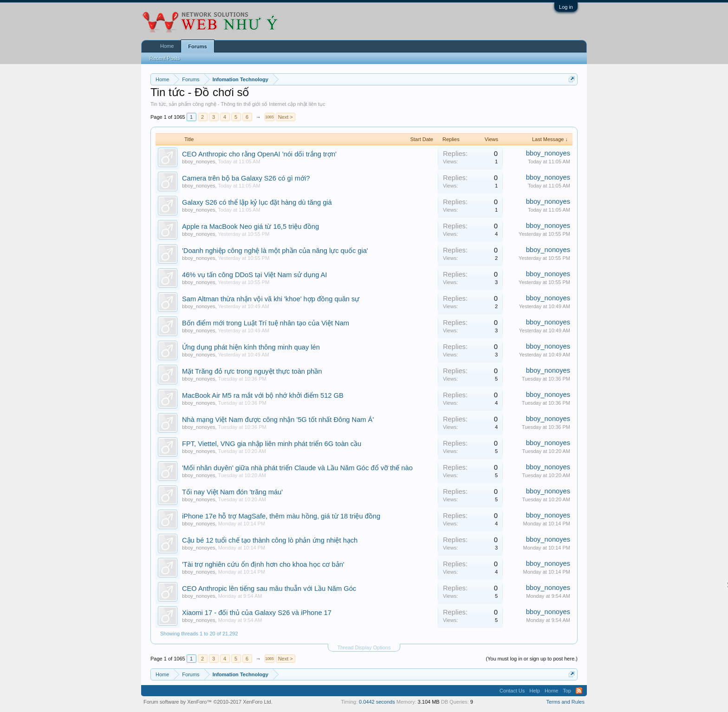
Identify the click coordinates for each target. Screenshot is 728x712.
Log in (566, 7)
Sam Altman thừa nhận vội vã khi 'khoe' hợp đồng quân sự (271, 299)
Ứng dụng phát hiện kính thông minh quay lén (251, 347)
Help (535, 691)
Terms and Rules (565, 702)
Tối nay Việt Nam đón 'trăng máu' (232, 492)
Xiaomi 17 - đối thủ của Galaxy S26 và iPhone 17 (257, 613)
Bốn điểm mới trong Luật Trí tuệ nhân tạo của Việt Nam (266, 323)
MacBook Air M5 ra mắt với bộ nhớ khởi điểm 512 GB (263, 395)
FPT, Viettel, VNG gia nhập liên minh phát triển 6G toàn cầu (272, 444)
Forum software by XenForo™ (208, 702)
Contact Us (512, 691)
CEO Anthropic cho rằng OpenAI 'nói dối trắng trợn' (259, 154)
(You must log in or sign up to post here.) (532, 659)
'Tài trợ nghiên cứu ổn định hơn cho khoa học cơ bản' (263, 564)
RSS (579, 691)
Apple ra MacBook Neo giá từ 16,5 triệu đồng (250, 227)
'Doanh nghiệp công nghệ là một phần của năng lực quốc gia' (275, 251)
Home (167, 46)
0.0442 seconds (377, 702)
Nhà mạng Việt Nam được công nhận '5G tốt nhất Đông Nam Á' (278, 420)
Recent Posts (165, 58)
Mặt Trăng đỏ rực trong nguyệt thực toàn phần (252, 371)
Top (567, 691)
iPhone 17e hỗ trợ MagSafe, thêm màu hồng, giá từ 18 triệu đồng (281, 516)
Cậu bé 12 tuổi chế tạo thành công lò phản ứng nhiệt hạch (270, 540)
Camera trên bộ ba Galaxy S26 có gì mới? (246, 178)
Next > (286, 117)
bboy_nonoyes (199, 162)
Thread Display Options (364, 647)
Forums (197, 46)
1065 (269, 117)
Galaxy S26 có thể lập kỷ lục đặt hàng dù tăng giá (257, 202)
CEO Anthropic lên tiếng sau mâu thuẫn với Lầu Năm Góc (269, 589)
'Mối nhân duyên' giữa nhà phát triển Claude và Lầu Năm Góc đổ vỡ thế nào (297, 468)
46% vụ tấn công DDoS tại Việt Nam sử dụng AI (254, 275)
